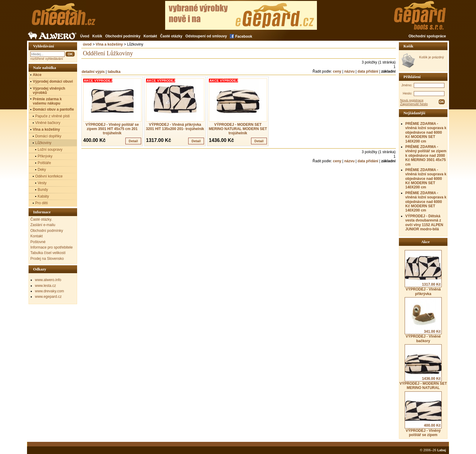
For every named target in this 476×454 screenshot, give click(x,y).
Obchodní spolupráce (427, 36)
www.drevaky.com (49, 291)
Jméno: (407, 85)
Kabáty (43, 196)
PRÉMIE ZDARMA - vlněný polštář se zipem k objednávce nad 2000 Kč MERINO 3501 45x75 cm (426, 156)
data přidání (368, 71)
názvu (349, 71)
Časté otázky (171, 36)
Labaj (442, 450)
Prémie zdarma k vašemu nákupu (47, 101)
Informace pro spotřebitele (51, 247)
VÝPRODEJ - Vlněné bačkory (423, 320)
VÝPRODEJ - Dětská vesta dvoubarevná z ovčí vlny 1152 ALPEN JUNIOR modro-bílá (424, 223)
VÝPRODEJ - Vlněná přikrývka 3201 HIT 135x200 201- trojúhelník (175, 127)
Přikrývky (45, 156)
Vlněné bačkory (48, 123)
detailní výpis (93, 72)
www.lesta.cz (45, 286)
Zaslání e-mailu (43, 225)
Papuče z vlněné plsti (52, 116)
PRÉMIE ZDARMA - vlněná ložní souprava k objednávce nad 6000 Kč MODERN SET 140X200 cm (426, 132)
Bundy (43, 190)
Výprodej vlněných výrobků (49, 91)
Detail (133, 141)
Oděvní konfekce (49, 176)
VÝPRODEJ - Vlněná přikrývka (423, 273)
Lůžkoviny (43, 143)
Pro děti (41, 203)
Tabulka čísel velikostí (48, 253)
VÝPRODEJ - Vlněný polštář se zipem (423, 414)
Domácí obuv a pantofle (53, 109)
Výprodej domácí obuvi (53, 81)
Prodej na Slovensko (47, 259)
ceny (337, 71)
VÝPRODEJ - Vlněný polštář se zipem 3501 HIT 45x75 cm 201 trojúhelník (112, 129)
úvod (87, 44)
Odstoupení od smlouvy (206, 36)
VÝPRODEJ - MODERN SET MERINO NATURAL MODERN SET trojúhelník (238, 129)
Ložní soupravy (50, 150)
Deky (42, 170)
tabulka (114, 72)
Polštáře (44, 163)
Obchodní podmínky (123, 36)
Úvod (85, 36)
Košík (97, 36)
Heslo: (408, 93)
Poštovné (38, 242)
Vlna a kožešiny (109, 44)
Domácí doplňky (48, 136)
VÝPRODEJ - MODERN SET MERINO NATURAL (423, 367)
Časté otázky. (41, 219)
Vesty (42, 183)
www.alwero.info (48, 280)
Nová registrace (412, 100)
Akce (37, 75)
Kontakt (150, 36)
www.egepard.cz (48, 297)
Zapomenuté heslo (414, 104)
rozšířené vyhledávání (47, 59)
